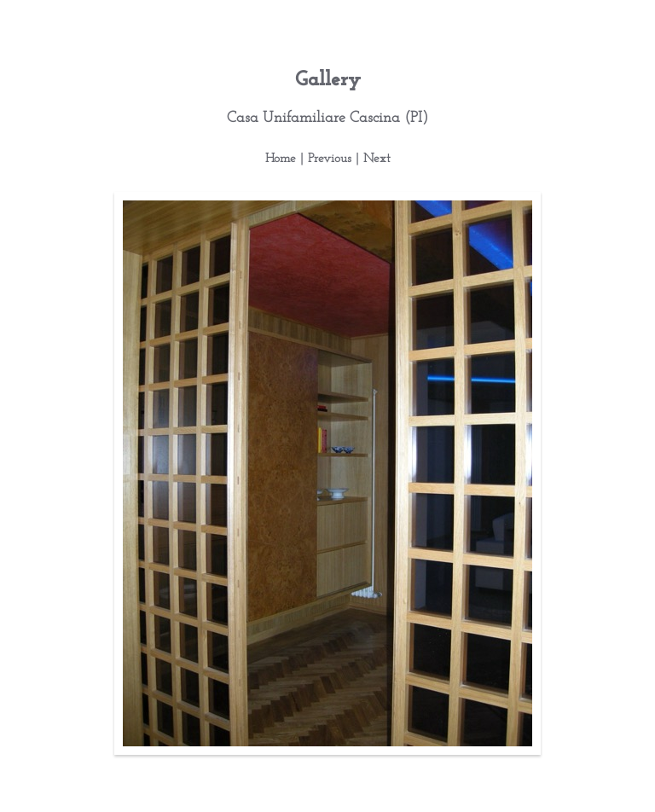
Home (281, 159)
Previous (330, 159)
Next (377, 159)
